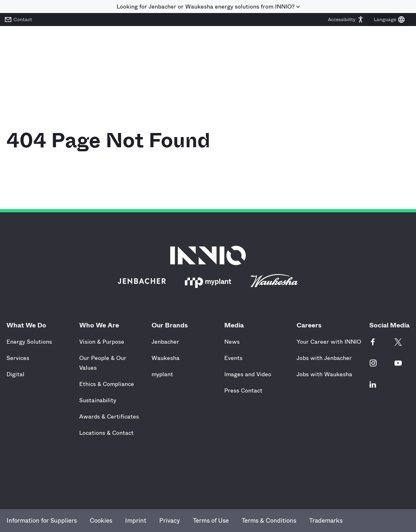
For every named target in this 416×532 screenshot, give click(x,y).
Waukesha (166, 358)
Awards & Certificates (109, 416)
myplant (162, 374)
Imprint (136, 521)
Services (18, 358)
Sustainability (98, 400)
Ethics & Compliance (107, 384)
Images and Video (248, 374)
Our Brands (172, 325)
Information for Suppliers (42, 521)
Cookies (101, 521)
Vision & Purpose (102, 342)
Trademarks (326, 521)
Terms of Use (211, 521)
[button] (346, 20)
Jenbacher (165, 342)
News (232, 342)
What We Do (28, 325)
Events (233, 358)
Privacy (170, 521)
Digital (15, 374)
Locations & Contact (106, 433)
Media (236, 325)
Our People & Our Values (103, 363)
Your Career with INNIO (329, 342)
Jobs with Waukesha (324, 374)
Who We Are (101, 325)
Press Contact (243, 390)
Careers (311, 325)
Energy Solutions (29, 342)
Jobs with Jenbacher (324, 358)
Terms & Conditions (269, 521)
